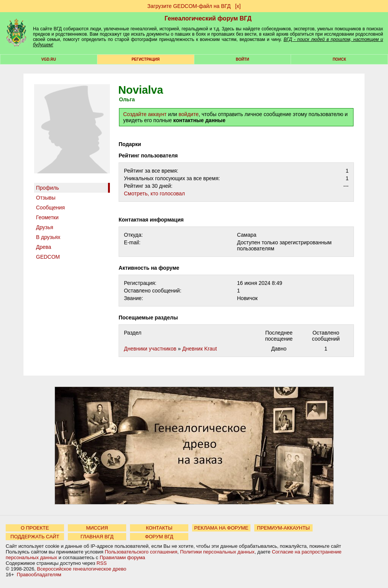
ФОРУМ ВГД (159, 537)
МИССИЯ (97, 528)
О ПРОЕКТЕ (35, 528)
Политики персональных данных (217, 552)
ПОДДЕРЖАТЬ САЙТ (35, 537)
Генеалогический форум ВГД (208, 18)
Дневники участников (150, 349)
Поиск (339, 59)
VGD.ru (49, 59)
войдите (189, 114)
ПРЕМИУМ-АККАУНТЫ (283, 528)
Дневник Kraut (199, 349)
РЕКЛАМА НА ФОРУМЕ (221, 528)
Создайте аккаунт (145, 114)
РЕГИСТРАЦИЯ (145, 59)
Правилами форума (122, 557)
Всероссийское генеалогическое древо (82, 569)
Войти (242, 59)
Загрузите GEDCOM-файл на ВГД (189, 6)
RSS (102, 563)
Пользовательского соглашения (141, 552)
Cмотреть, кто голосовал (154, 193)
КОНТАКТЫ (159, 528)
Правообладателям (39, 575)
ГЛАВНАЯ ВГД (97, 537)
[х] (238, 6)
